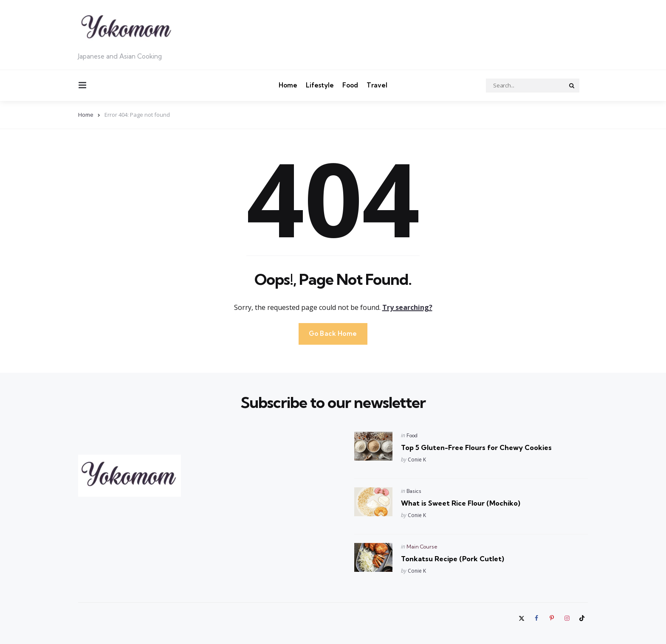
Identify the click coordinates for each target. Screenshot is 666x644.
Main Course (422, 547)
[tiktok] (582, 618)
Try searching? (407, 307)
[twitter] (522, 618)
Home (288, 85)
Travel (377, 85)
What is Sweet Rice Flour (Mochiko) (461, 503)
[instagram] (567, 618)
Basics (414, 491)
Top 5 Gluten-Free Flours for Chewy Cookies (476, 447)
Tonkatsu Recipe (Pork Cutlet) (453, 559)
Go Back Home (333, 333)
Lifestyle (320, 85)
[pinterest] (552, 618)
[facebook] (537, 618)
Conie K (417, 460)
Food (350, 85)
